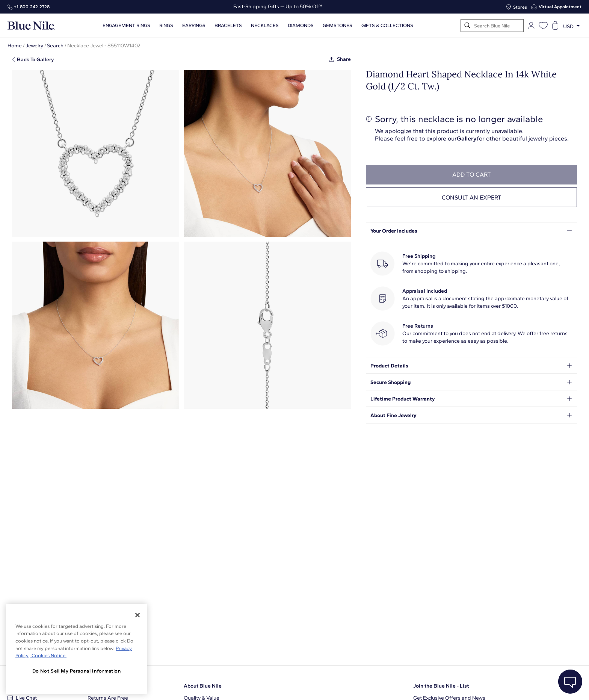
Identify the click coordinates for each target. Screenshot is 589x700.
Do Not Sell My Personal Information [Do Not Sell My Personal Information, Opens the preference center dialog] (77, 671)
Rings (166, 26)
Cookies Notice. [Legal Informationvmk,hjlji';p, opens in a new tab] (48, 655)
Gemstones (338, 26)
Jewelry (34, 46)
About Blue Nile (203, 686)
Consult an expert (472, 197)
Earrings (194, 26)
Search (55, 46)
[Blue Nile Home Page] (31, 26)
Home (15, 46)
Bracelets (228, 26)
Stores (520, 7)
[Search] (467, 26)
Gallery (467, 138)
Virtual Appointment (560, 7)
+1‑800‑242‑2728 (32, 7)
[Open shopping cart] (555, 26)
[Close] (137, 615)
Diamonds (301, 26)
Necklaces (265, 26)
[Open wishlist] (543, 26)
